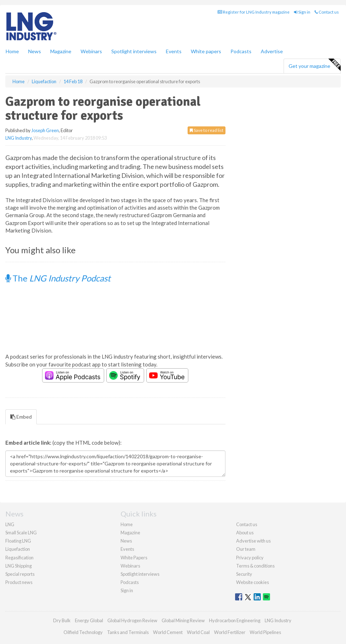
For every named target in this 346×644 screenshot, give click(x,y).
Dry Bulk (62, 620)
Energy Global (89, 620)
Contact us (327, 12)
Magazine (61, 51)
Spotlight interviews (134, 51)
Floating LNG (18, 541)
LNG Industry (19, 138)
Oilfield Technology (83, 632)
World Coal (198, 632)
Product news (19, 582)
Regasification (19, 558)
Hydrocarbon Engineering (235, 620)
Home (12, 51)
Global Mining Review (183, 620)
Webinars (91, 51)
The (58, 278)
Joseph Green (45, 130)
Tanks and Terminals (128, 632)
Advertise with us (253, 541)
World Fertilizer (230, 632)
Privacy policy (250, 558)
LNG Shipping (19, 566)
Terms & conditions (255, 566)
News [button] (35, 51)
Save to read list (207, 130)
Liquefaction (18, 549)
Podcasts (241, 51)
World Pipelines (265, 632)
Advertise (272, 51)
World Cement (168, 632)
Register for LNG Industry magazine (254, 12)
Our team (246, 549)
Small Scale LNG (21, 533)
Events (174, 51)
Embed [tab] (21, 417)
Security (244, 574)
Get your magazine (314, 65)
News (126, 541)
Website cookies (253, 582)
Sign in (302, 12)
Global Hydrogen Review (132, 620)
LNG (10, 524)
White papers (206, 51)
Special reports (20, 574)
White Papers (134, 558)
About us (245, 533)
